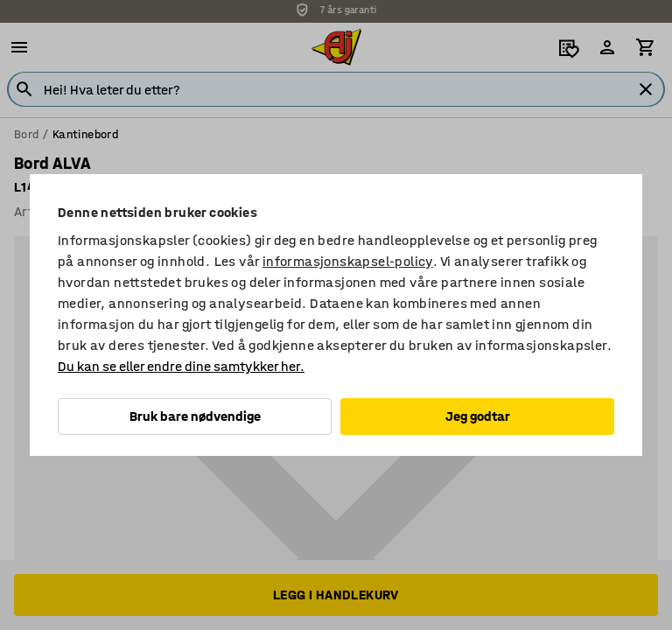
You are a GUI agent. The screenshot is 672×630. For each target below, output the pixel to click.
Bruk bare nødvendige (195, 416)
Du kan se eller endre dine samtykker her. (181, 366)
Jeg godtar (478, 416)
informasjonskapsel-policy (348, 261)
